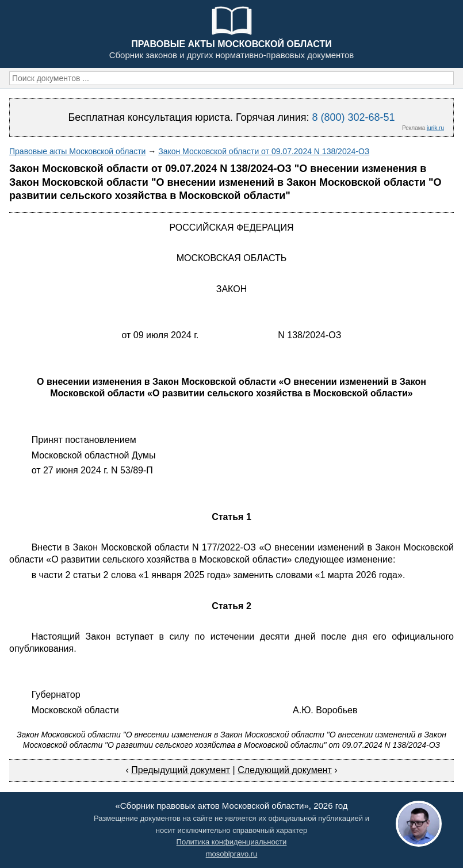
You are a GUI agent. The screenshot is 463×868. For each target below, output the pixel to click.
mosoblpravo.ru (232, 854)
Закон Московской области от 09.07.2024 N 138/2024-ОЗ (264, 151)
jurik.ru (435, 128)
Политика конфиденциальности (232, 842)
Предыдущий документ (181, 770)
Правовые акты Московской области (77, 151)
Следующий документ (285, 770)
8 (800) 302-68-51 (353, 117)
